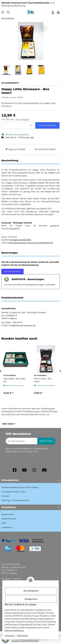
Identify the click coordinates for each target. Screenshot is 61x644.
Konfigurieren (31, 599)
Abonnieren (46, 441)
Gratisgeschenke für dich (14, 492)
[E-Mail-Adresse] (22, 441)
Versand (25, 119)
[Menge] (19, 125)
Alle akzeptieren (31, 591)
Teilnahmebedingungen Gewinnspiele (20, 487)
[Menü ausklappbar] (3, 12)
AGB (4, 523)
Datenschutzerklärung (14, 630)
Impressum (10, 636)
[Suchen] (8, 12)
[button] (53, 12)
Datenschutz (23, 636)
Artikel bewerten (12, 271)
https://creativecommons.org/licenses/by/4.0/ (31, 243)
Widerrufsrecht (9, 519)
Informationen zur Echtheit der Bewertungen (25, 641)
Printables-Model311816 (20, 240)
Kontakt (5, 496)
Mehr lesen (9, 424)
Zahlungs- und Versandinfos (15, 500)
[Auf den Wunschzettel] (43, 29)
